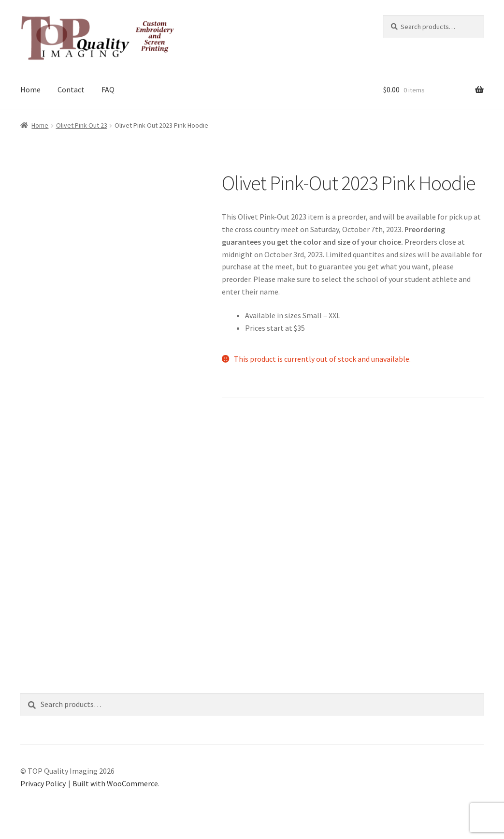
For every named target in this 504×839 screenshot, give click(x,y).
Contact (71, 89)
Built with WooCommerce (115, 783)
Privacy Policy (43, 783)
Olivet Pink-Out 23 (82, 125)
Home (30, 89)
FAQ (108, 89)
